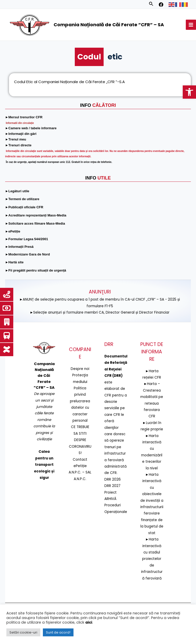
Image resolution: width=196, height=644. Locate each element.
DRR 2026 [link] (113, 479)
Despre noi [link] (80, 369)
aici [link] (89, 622)
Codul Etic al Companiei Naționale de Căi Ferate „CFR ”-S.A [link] (69, 83)
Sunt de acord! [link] (58, 632)
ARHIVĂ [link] (110, 499)
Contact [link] (80, 459)
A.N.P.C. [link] (80, 479)
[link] (189, 92)
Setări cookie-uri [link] (23, 632)
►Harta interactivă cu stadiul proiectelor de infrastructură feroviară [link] (152, 559)
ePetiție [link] (80, 466)
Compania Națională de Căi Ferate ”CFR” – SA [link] (109, 25)
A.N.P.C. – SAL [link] (80, 472)
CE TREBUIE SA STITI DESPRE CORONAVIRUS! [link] (80, 440)
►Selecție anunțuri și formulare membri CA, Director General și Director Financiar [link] (100, 312)
